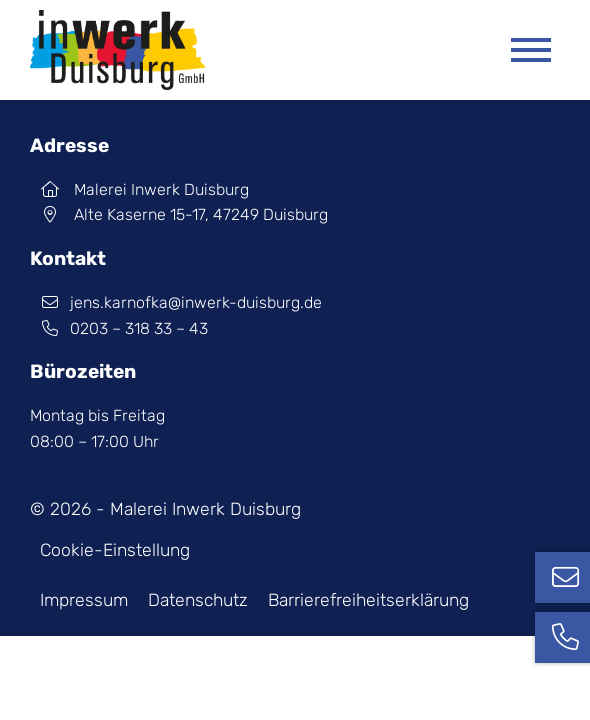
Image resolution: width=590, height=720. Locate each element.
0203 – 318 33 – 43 (119, 328)
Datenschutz (198, 600)
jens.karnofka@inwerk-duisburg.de (176, 302)
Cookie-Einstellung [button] (115, 550)
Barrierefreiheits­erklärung (368, 600)
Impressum (84, 600)
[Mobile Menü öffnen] (531, 50)
